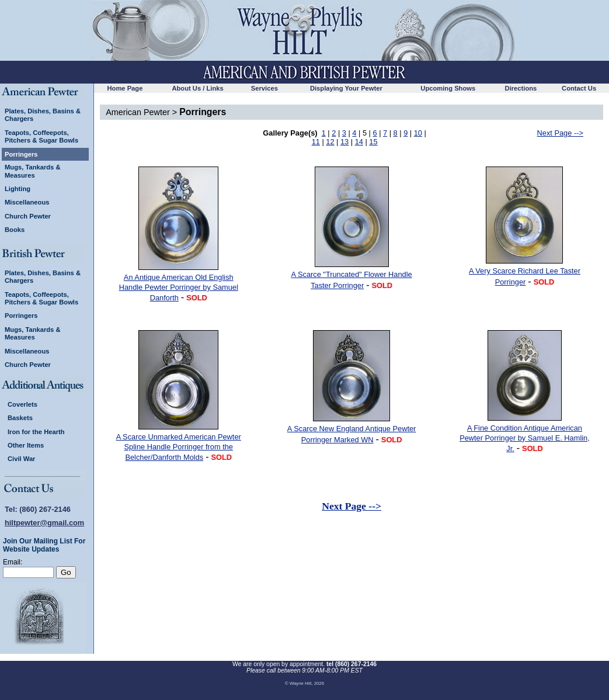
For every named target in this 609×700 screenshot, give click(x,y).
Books (15, 230)
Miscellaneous (27, 202)
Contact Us (579, 88)
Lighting (18, 189)
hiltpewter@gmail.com (44, 523)
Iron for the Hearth (36, 432)
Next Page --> (560, 133)
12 (330, 142)
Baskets (20, 418)
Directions (521, 88)
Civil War (21, 459)
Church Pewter (28, 216)
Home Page (125, 88)
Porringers (21, 154)
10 (418, 133)
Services (265, 88)
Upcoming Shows (448, 88)
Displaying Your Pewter (346, 88)
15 (373, 142)
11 (316, 142)
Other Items (26, 445)
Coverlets (22, 404)
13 (344, 142)
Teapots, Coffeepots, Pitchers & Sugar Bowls (41, 136)
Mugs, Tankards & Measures (33, 171)
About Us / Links (197, 88)
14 (359, 142)
